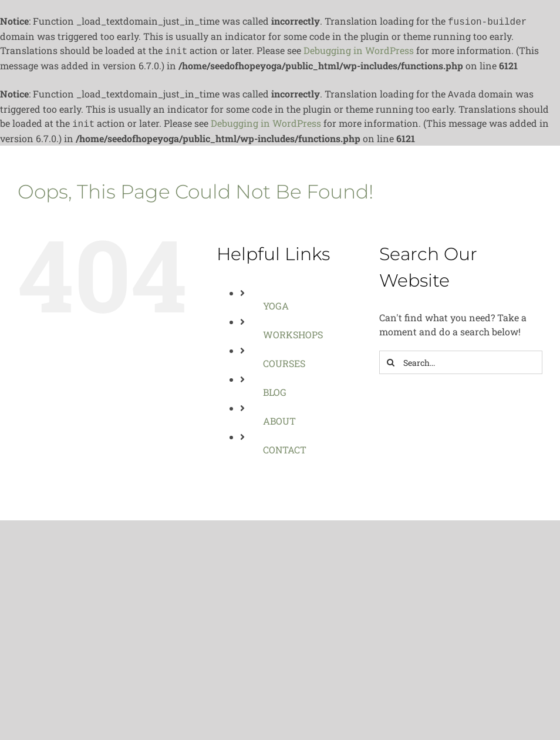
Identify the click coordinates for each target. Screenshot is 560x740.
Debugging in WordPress (359, 49)
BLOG (275, 387)
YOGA (276, 301)
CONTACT (285, 445)
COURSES (284, 359)
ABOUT (279, 416)
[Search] (391, 358)
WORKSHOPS (293, 330)
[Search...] (461, 358)
